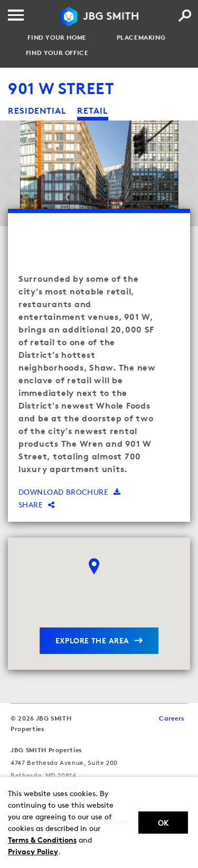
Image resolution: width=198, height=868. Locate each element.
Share (37, 505)
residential (37, 110)
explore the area (92, 640)
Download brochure (70, 492)
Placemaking (141, 38)
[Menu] (16, 15)
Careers (172, 718)
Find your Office (57, 53)
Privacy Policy (33, 851)
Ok (163, 823)
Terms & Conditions (42, 840)
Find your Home (57, 38)
